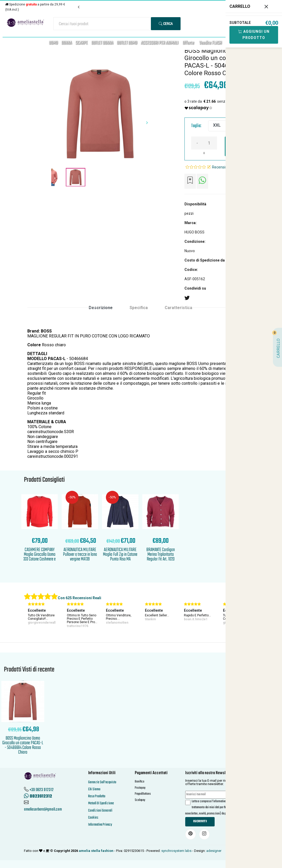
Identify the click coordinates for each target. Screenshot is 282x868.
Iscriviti (200, 821)
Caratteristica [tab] (178, 308)
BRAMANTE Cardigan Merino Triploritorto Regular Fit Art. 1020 (161, 555)
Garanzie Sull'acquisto (102, 782)
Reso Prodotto (97, 796)
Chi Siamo (94, 789)
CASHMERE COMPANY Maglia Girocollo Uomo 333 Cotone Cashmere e (40, 555)
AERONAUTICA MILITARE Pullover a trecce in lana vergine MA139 (80, 555)
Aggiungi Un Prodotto (254, 35)
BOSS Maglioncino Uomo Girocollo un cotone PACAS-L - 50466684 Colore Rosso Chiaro (23, 745)
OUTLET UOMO (127, 43)
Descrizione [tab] (101, 308)
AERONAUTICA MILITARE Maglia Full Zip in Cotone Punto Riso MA (120, 555)
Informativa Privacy (100, 825)
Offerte (188, 43)
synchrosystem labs (176, 851)
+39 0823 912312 (41, 790)
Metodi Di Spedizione (101, 803)
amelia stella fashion (96, 851)
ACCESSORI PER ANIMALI (159, 43)
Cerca (166, 24)
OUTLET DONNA (102, 43)
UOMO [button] (53, 43)
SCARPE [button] (82, 43)
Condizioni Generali (100, 811)
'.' (23, 682)
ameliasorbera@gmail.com (43, 810)
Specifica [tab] (139, 308)
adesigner (214, 851)
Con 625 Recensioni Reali (79, 598)
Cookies (93, 818)
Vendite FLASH (210, 43)
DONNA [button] (67, 43)
